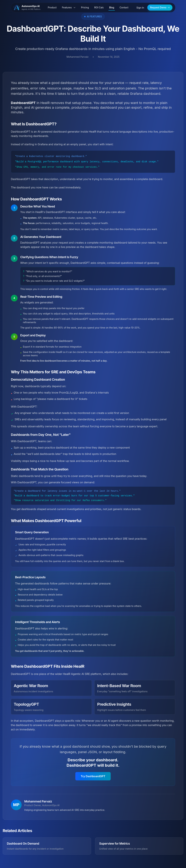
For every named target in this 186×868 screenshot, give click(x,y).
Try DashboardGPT (93, 776)
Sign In (140, 8)
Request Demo (160, 7)
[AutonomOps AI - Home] (28, 8)
